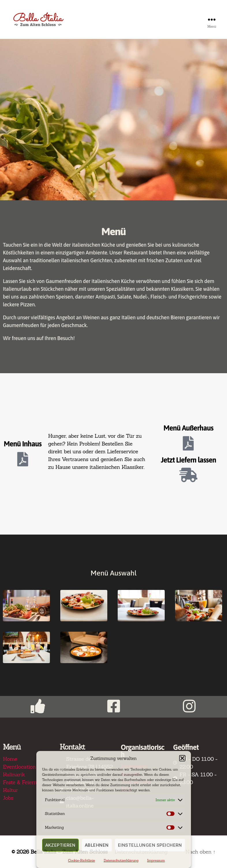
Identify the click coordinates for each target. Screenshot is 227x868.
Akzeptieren (61, 845)
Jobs (8, 798)
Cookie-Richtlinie (82, 860)
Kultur (10, 790)
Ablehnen (97, 845)
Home (10, 759)
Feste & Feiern (20, 782)
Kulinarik (14, 774)
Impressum (156, 860)
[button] (182, 758)
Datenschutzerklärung (121, 860)
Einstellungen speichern (150, 845)
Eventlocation (19, 767)
